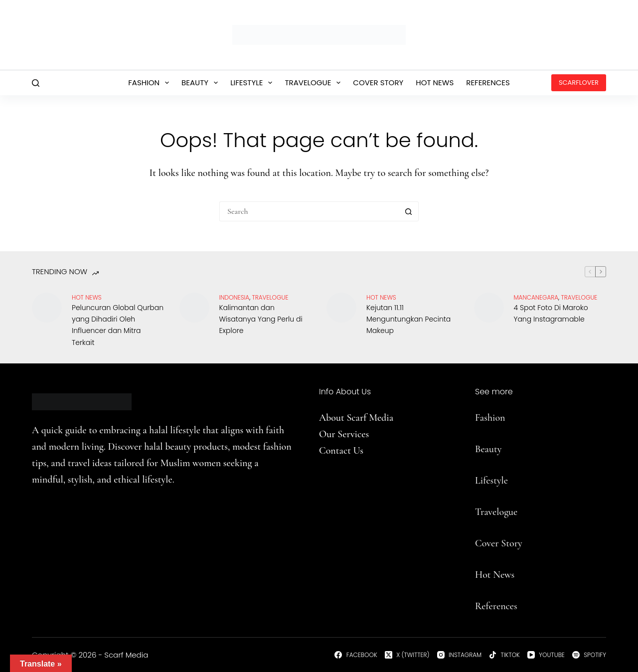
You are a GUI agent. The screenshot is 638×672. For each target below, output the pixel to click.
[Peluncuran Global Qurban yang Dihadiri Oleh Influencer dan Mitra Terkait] (47, 308)
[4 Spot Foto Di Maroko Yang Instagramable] (489, 308)
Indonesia (235, 297)
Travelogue (315, 83)
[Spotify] (589, 655)
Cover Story (378, 83)
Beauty (202, 83)
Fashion (151, 83)
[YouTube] (546, 655)
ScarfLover (579, 83)
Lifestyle (253, 83)
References (488, 83)
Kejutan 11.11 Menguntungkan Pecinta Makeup (408, 319)
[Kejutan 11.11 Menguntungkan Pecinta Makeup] (341, 308)
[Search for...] (309, 211)
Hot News (435, 83)
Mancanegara (536, 297)
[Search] (36, 83)
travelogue (270, 297)
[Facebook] (356, 655)
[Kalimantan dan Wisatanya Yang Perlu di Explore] (194, 308)
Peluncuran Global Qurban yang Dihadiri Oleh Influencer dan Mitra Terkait (118, 325)
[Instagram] (460, 655)
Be (480, 449)
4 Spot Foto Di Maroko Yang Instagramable (551, 313)
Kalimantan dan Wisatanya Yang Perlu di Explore (261, 319)
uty (495, 449)
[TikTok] (504, 655)
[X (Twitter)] (407, 655)
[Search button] (409, 211)
